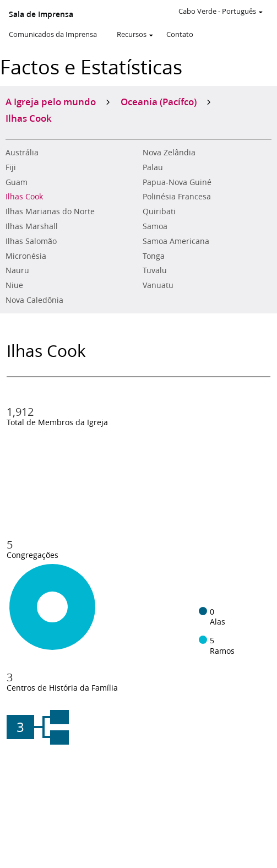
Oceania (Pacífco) (159, 101)
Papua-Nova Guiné (177, 182)
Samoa (155, 226)
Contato (180, 34)
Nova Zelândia (169, 153)
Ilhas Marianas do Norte (50, 211)
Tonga (154, 256)
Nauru (17, 270)
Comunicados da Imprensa (53, 34)
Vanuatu (158, 285)
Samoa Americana (176, 241)
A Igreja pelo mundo (51, 101)
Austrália (22, 153)
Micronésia (26, 256)
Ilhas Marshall (32, 226)
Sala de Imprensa (41, 14)
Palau (153, 167)
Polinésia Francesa (177, 197)
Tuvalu (155, 270)
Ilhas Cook (24, 197)
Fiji (11, 167)
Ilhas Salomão (31, 241)
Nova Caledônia (34, 300)
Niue (14, 285)
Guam (17, 182)
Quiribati (159, 211)
